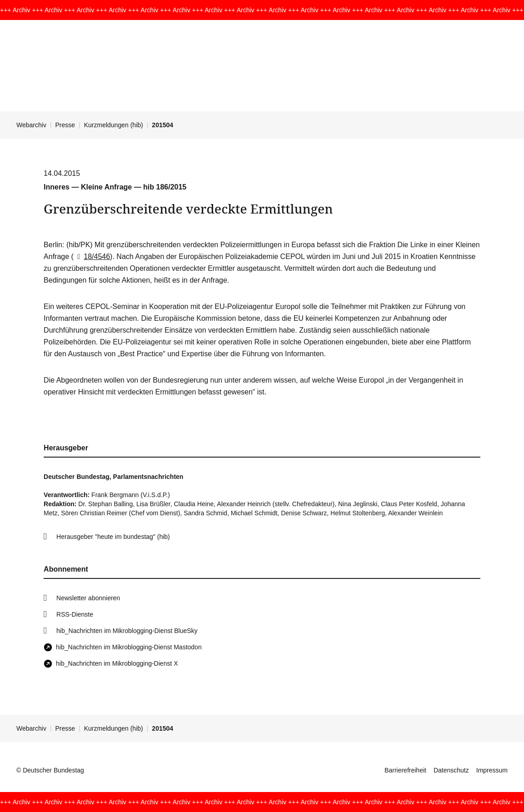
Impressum (492, 770)
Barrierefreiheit (405, 770)
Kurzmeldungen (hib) (114, 125)
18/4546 (92, 257)
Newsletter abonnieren (88, 598)
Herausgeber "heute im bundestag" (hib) (113, 537)
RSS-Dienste (75, 614)
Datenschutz (451, 770)
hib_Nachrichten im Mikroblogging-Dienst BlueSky (127, 631)
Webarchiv (31, 125)
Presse (65, 125)
